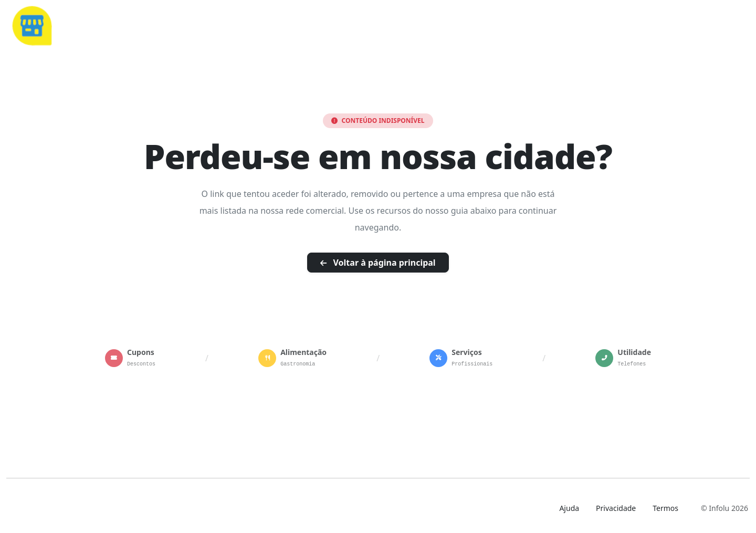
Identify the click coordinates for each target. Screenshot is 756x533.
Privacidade (616, 508)
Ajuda (569, 508)
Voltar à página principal (378, 263)
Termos (665, 508)
